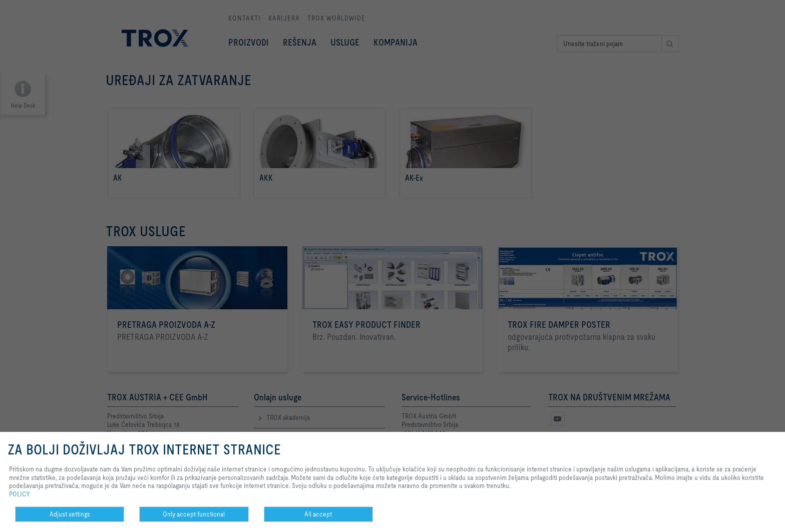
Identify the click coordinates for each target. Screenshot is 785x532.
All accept (318, 514)
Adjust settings (70, 514)
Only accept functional (194, 514)
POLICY (20, 494)
